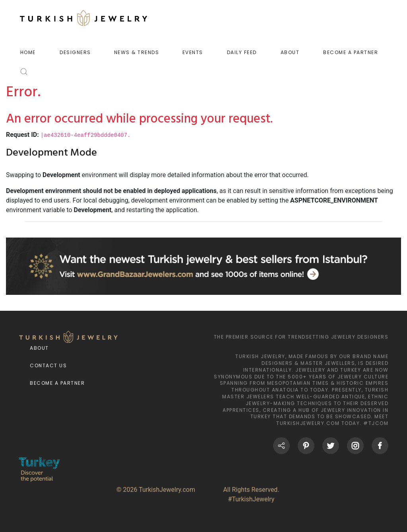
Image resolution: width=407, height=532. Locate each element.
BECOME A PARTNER (351, 52)
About (39, 348)
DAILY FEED (242, 52)
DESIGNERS (75, 52)
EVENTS (193, 52)
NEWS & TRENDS (137, 52)
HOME (28, 52)
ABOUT (290, 52)
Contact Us (48, 365)
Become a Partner (57, 383)
